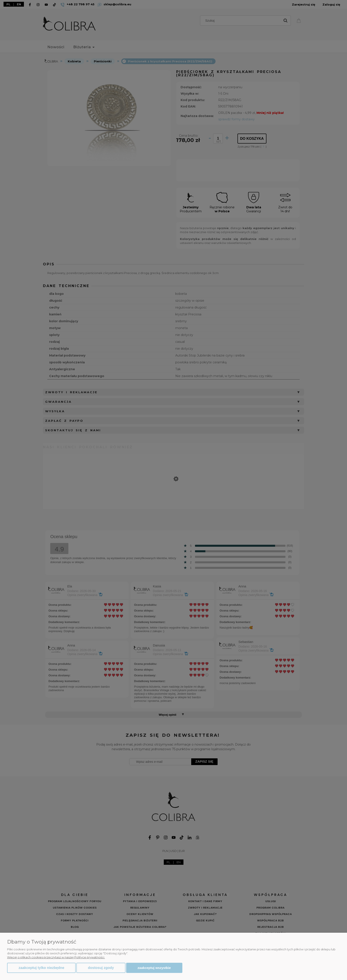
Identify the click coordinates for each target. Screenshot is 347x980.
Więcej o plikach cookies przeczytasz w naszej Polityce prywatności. (56, 957)
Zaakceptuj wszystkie (154, 968)
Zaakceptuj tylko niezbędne (41, 968)
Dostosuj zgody (101, 968)
